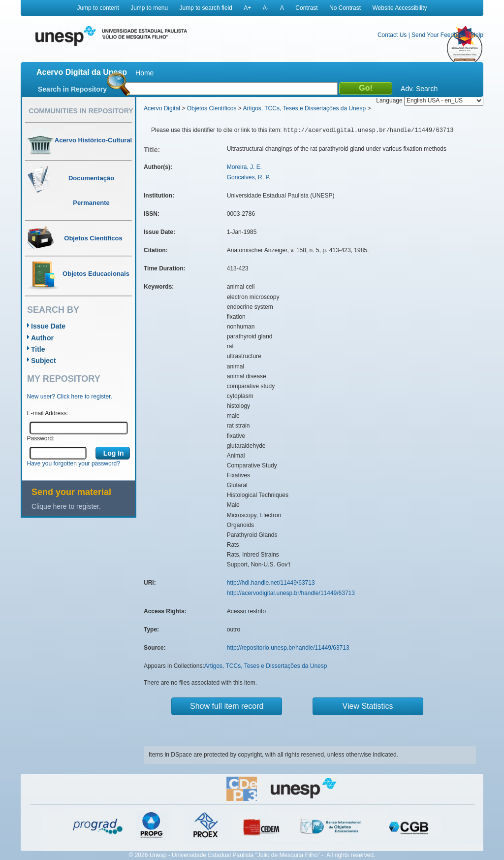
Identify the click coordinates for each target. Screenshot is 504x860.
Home (144, 73)
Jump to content (98, 8)
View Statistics (368, 706)
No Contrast (345, 8)
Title (38, 349)
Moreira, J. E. (244, 167)
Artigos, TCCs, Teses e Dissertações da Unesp (304, 108)
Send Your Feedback (439, 35)
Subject (44, 361)
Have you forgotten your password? (74, 463)
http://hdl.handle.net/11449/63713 (271, 583)
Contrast (306, 8)
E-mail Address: (48, 413)
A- (266, 8)
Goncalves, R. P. (249, 177)
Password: (41, 438)
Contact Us (392, 35)
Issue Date (48, 326)
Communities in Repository (81, 111)
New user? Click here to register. (70, 397)
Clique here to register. (66, 506)
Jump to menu (149, 8)
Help (477, 35)
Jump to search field (206, 8)
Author (42, 338)
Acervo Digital (162, 108)
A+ (247, 8)
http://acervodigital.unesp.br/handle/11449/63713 (291, 593)
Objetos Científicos (212, 108)
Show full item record (227, 706)
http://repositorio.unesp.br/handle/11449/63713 (288, 648)
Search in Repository (72, 89)
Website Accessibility (399, 8)
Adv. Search (419, 89)
